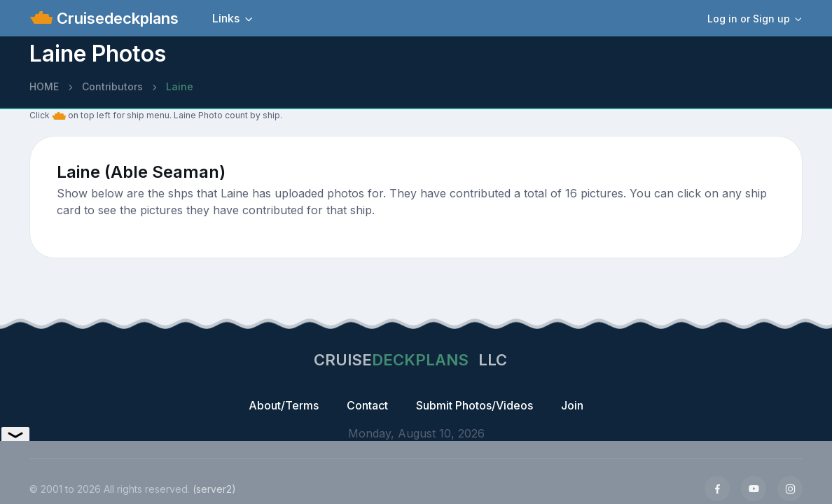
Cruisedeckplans (116, 18)
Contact (367, 405)
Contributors (112, 86)
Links (226, 18)
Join (572, 405)
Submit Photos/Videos (474, 405)
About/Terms (284, 405)
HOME (44, 86)
